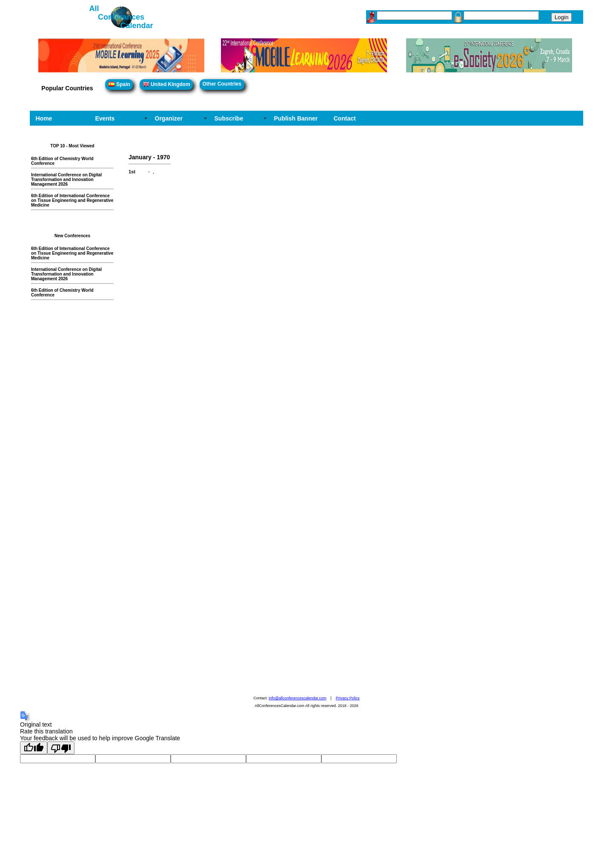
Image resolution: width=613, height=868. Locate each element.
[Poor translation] (61, 748)
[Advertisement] (77, 434)
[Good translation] (34, 748)
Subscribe (229, 118)
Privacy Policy (348, 698)
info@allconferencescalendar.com (297, 698)
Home (44, 118)
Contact (345, 118)
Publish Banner (296, 118)
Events (105, 118)
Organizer (169, 118)
